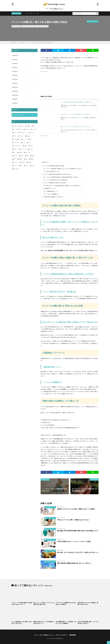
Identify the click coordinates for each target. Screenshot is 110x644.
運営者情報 (73, 635)
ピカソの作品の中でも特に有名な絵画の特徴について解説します (76, 102)
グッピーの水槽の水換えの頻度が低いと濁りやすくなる (56, 174)
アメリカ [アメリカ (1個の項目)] (21, 136)
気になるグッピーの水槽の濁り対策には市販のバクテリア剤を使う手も (62, 186)
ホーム (36, 635)
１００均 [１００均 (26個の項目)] (15, 126)
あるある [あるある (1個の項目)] (28, 136)
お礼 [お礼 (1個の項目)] (27, 156)
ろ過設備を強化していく (51, 191)
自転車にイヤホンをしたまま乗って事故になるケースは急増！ (76, 509)
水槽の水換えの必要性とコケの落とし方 (53, 197)
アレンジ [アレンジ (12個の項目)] (24, 139)
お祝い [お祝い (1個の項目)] (33, 156)
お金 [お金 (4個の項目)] (26, 159)
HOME (47, 8)
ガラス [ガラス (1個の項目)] (33, 166)
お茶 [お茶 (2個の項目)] (14, 159)
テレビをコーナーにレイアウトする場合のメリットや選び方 (75, 114)
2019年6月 (15, 71)
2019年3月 (15, 79)
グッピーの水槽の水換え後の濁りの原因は (53, 166)
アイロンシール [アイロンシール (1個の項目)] (24, 133)
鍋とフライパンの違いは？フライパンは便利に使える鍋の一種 (44, 604)
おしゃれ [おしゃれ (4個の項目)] (31, 149)
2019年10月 (15, 56)
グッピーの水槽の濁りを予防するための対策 (54, 183)
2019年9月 (15, 60)
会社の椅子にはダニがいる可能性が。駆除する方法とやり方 (88, 604)
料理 (38, 13)
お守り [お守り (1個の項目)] (22, 156)
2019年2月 (15, 83)
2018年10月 (15, 95)
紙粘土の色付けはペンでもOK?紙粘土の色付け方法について (44, 622)
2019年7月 (15, 67)
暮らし (27, 13)
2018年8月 (15, 103)
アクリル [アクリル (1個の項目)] (32, 133)
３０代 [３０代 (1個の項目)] (22, 126)
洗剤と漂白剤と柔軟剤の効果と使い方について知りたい (74, 563)
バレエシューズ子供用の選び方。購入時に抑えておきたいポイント (22, 604)
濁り (44, 26)
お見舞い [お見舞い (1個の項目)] (20, 159)
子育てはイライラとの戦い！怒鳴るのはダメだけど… (73, 520)
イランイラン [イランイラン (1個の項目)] (16, 143)
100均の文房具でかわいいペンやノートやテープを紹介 (74, 541)
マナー (34, 13)
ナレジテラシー (60, 638)
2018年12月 (15, 87)
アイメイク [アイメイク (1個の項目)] (34, 129)
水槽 (42, 26)
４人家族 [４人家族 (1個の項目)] (28, 126)
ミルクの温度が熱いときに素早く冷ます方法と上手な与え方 (22, 622)
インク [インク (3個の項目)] (24, 143)
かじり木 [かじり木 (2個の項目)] (23, 162)
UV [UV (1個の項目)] (14, 129)
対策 (39, 26)
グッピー (36, 26)
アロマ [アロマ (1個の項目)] (30, 139)
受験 (31, 13)
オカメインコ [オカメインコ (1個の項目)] (23, 149)
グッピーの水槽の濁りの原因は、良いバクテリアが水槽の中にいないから (62, 169)
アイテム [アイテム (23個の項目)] (27, 129)
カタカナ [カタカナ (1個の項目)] (30, 162)
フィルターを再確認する (51, 194)
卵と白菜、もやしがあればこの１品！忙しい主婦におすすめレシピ (78, 552)
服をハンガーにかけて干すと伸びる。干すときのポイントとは (76, 127)
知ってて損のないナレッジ (57, 8)
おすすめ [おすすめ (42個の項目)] (20, 152)
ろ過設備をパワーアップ (49, 188)
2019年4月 (15, 75)
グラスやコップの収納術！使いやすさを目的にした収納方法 (66, 604)
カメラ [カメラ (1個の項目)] (27, 166)
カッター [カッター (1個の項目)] (15, 166)
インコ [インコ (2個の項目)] (29, 143)
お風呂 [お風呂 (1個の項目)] (32, 159)
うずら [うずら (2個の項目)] (31, 146)
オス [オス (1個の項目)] (14, 152)
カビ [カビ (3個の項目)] (21, 166)
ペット (23, 13)
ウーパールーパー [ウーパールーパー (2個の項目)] (17, 146)
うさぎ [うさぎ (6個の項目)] (25, 146)
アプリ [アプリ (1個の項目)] (15, 136)
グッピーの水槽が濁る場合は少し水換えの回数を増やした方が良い (61, 177)
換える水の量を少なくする (51, 171)
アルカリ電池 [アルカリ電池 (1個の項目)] (16, 139)
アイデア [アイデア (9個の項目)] (20, 129)
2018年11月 (15, 91)
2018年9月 (15, 99)
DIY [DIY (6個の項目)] (34, 126)
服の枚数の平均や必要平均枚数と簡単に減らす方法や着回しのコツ (78, 531)
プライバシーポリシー (62, 635)
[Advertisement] (70, 83)
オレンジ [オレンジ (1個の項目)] (15, 156)
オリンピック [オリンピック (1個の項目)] (28, 152)
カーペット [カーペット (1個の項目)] (16, 162)
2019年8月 (15, 63)
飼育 (46, 26)
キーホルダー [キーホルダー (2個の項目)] (16, 169)
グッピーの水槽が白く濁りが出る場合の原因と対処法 (42, 43)
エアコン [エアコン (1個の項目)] (15, 149)
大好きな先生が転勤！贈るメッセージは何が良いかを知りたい (88, 622)
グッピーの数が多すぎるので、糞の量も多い (55, 180)
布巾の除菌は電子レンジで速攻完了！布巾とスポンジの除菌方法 (66, 622)
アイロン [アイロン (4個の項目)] (15, 133)
